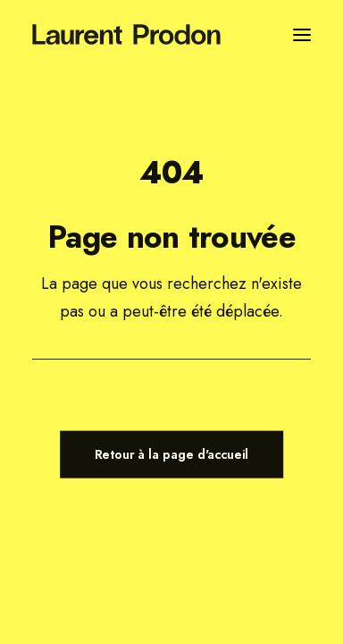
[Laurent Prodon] (126, 34)
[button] (302, 34)
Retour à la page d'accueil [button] (172, 454)
